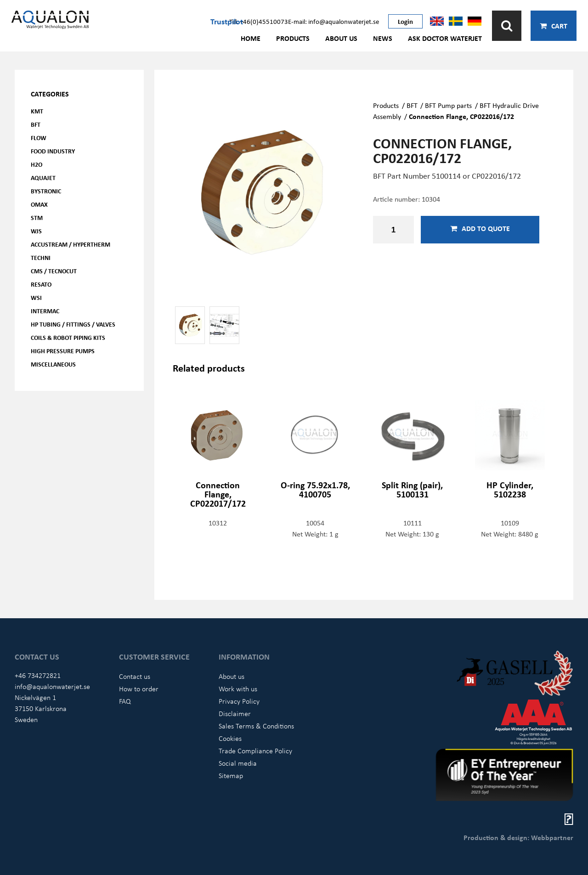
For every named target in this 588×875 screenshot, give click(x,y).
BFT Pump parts (448, 105)
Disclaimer (235, 713)
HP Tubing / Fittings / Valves (73, 324)
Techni (41, 257)
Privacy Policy (239, 701)
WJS (36, 231)
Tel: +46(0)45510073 (259, 21)
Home (251, 38)
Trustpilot (227, 21)
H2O (37, 164)
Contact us (135, 676)
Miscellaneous (53, 364)
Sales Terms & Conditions (256, 726)
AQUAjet (43, 178)
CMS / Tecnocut (54, 271)
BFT (36, 124)
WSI (36, 297)
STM (37, 217)
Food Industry (53, 151)
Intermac (45, 311)
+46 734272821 (38, 675)
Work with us (238, 689)
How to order (139, 689)
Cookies (230, 738)
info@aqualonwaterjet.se (52, 686)
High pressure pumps (63, 351)
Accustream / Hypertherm (71, 244)
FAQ (125, 701)
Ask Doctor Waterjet (445, 38)
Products (293, 38)
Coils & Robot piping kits (68, 337)
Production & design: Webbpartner (518, 837)
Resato (41, 284)
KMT (37, 111)
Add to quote (480, 228)
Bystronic (46, 191)
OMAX (39, 204)
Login (405, 21)
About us (341, 38)
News (383, 38)
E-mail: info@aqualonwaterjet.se (334, 21)
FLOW (39, 138)
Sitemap (231, 775)
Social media (238, 763)
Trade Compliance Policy (255, 751)
